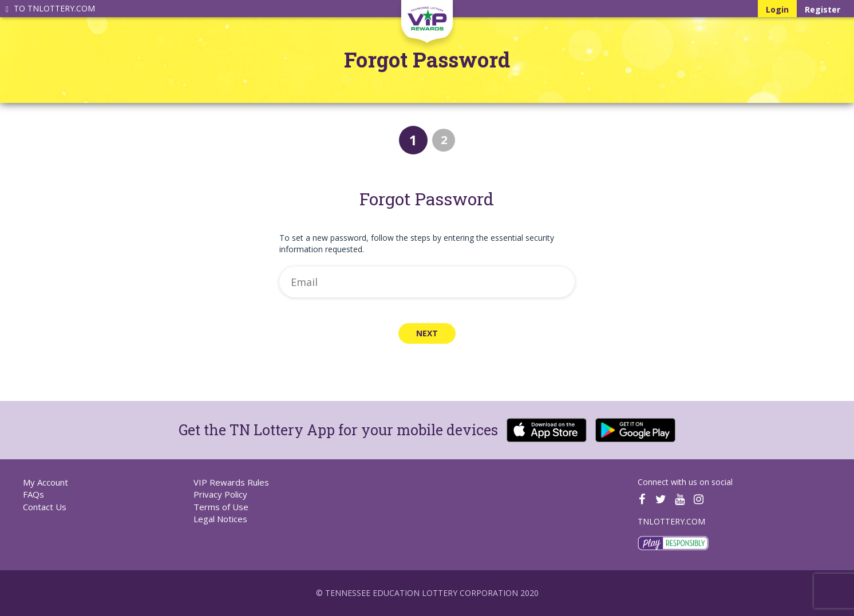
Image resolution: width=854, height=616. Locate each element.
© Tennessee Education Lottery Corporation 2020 (427, 593)
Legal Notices (220, 519)
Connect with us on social (685, 482)
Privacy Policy (220, 494)
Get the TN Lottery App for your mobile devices (338, 430)
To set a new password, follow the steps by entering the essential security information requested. (417, 243)
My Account (46, 482)
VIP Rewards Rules (231, 482)
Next (427, 333)
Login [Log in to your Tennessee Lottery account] (781, 9)
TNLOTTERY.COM (671, 521)
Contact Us (45, 507)
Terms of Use (221, 507)
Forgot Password (427, 60)
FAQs (33, 494)
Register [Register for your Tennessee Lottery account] (823, 9)
